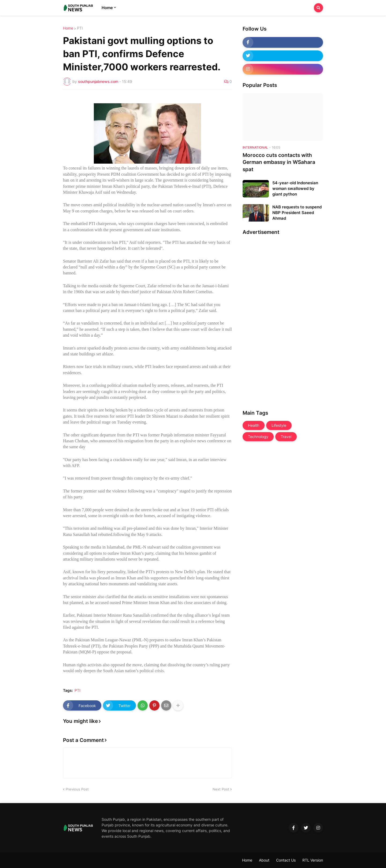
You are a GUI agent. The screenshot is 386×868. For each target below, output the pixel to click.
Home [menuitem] (107, 8)
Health (254, 425)
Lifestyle (279, 425)
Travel (286, 437)
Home (68, 28)
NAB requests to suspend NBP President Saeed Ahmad (297, 213)
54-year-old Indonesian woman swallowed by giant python (295, 188)
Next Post (221, 789)
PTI (80, 28)
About (264, 860)
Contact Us (286, 860)
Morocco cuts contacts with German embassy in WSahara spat (279, 162)
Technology (258, 437)
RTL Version (313, 860)
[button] (318, 8)
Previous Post (77, 789)
